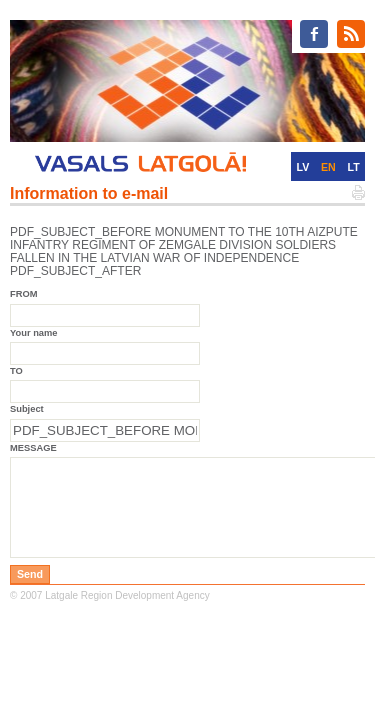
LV (302, 167)
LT (354, 167)
